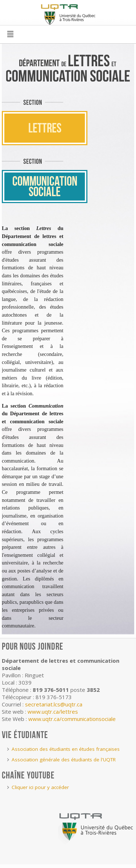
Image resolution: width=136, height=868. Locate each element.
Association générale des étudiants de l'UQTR (64, 760)
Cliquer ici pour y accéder (40, 787)
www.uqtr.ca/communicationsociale (72, 719)
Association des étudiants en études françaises (66, 749)
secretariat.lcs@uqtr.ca (54, 704)
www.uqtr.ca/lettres (53, 712)
